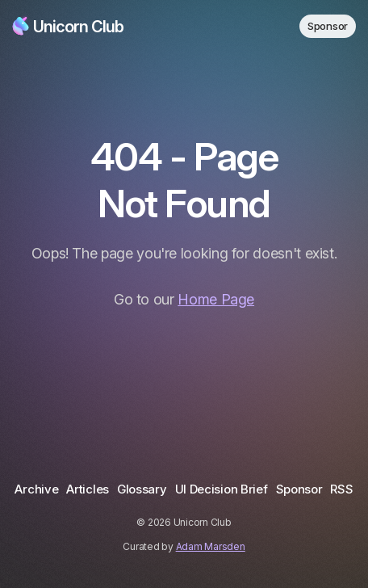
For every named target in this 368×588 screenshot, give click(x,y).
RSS (341, 489)
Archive (36, 489)
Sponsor (328, 26)
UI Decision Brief (222, 489)
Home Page (216, 299)
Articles (88, 489)
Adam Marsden (211, 546)
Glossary (142, 489)
